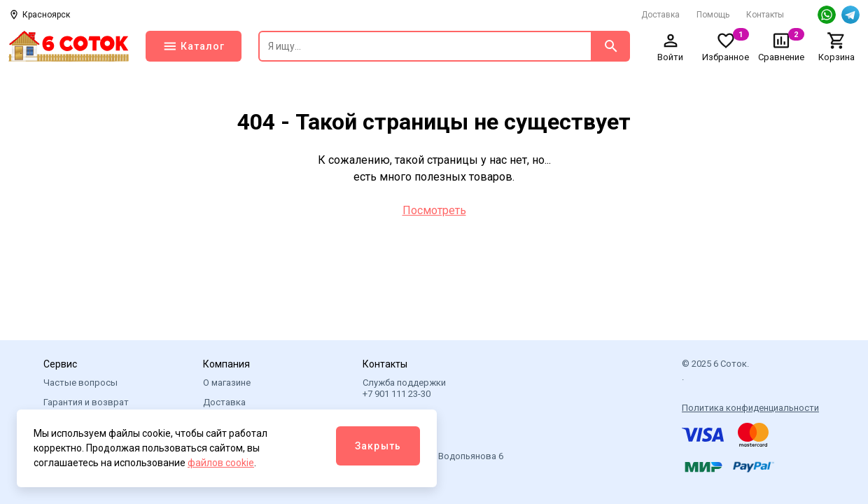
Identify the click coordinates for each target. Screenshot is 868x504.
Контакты (765, 15)
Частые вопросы (80, 383)
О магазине (227, 383)
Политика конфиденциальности (750, 408)
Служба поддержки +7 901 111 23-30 (404, 388)
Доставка (660, 15)
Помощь (713, 15)
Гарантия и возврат (86, 402)
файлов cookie (221, 463)
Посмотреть (434, 210)
